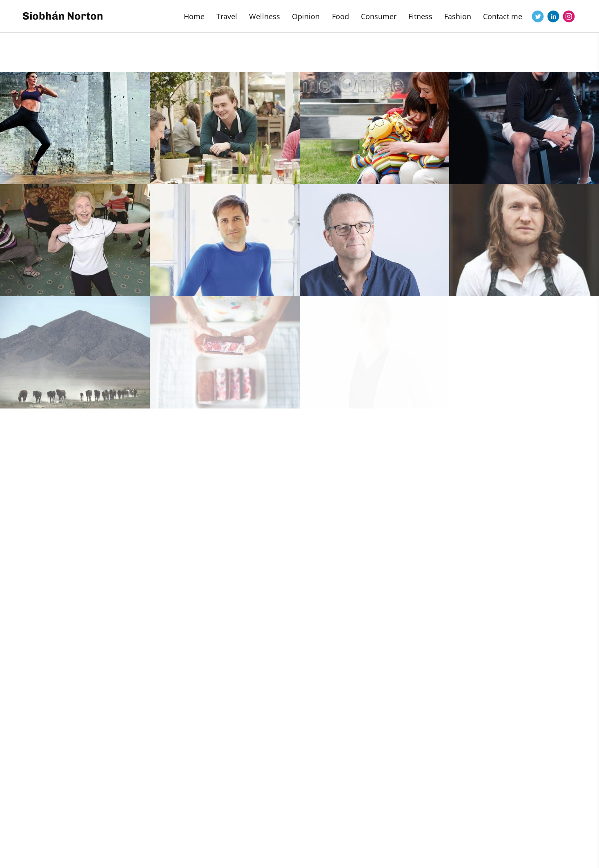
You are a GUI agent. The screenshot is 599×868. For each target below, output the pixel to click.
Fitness (420, 16)
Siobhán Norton (63, 16)
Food (341, 16)
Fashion (458, 16)
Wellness (265, 16)
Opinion (306, 16)
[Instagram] (569, 16)
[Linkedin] (553, 16)
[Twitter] (538, 16)
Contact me (503, 16)
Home (194, 16)
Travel (227, 16)
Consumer (379, 16)
